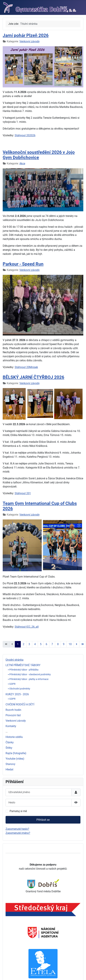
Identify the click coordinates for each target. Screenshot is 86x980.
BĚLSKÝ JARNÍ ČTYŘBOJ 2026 (33, 377)
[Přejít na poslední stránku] (83, 644)
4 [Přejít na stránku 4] (35, 644)
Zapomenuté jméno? (18, 833)
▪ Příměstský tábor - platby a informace (28, 679)
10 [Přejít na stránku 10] (70, 644)
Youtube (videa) (15, 759)
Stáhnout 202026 (25, 135)
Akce (22, 163)
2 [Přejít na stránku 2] (24, 644)
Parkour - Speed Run (23, 264)
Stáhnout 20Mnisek (26, 367)
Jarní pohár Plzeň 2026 (26, 35)
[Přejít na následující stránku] (77, 644)
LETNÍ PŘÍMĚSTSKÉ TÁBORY (23, 665)
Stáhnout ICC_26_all (27, 627)
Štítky (9, 748)
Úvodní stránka (15, 660)
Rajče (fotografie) (16, 753)
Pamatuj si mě (18, 811)
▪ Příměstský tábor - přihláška (23, 670)
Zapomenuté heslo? (17, 829)
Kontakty (11, 726)
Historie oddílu (14, 737)
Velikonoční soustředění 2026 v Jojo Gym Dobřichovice (39, 155)
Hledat (9, 769)
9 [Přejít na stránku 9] (64, 644)
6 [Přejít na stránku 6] (46, 644)
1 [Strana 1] (18, 644)
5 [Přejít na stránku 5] (41, 644)
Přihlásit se (43, 820)
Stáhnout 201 (23, 493)
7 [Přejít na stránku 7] (52, 644)
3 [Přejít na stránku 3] (29, 644)
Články (10, 742)
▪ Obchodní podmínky (19, 689)
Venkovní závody (16, 721)
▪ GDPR (12, 684)
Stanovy (10, 764)
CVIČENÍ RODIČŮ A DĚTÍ (20, 704)
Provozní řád (13, 715)
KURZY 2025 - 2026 (17, 694)
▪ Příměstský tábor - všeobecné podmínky (29, 674)
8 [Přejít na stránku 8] (58, 644)
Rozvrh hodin (13, 710)
